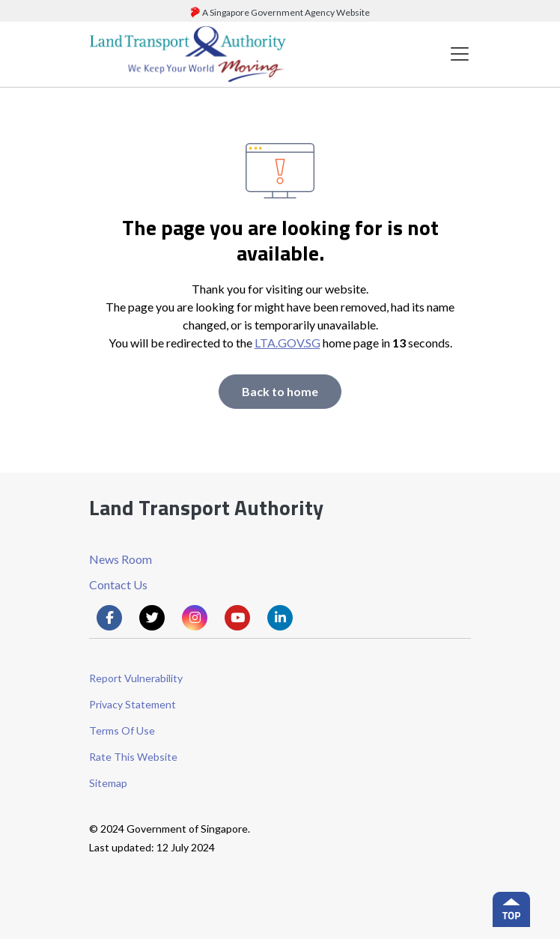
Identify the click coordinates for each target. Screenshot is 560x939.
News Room (121, 559)
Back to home (280, 391)
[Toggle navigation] (460, 54)
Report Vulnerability (136, 678)
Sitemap (108, 783)
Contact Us (118, 584)
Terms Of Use (122, 730)
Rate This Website (133, 757)
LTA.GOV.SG (287, 343)
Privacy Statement (133, 704)
